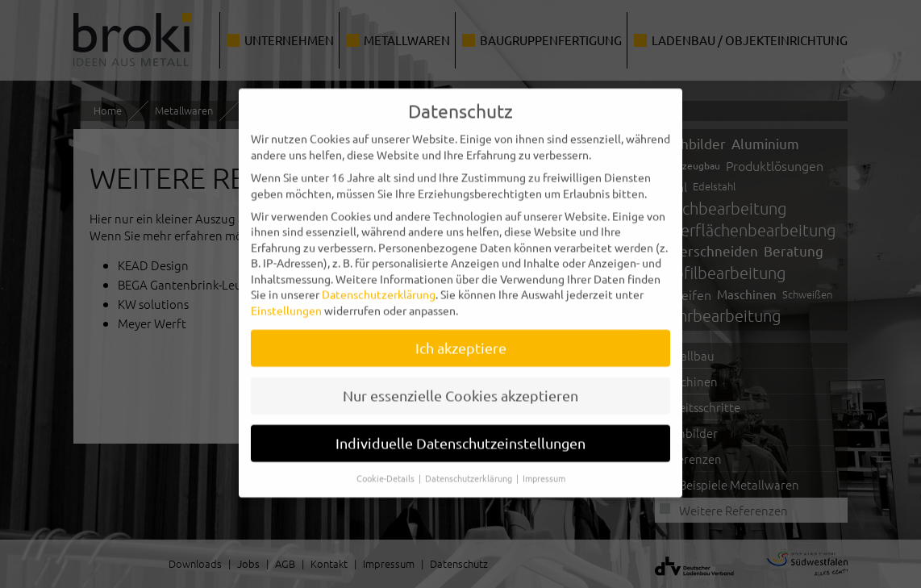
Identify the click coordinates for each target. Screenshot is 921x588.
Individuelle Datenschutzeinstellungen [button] (460, 436)
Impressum (544, 470)
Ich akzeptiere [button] (461, 341)
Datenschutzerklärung (379, 287)
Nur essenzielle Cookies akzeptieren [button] (460, 388)
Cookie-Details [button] (387, 470)
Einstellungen (286, 303)
